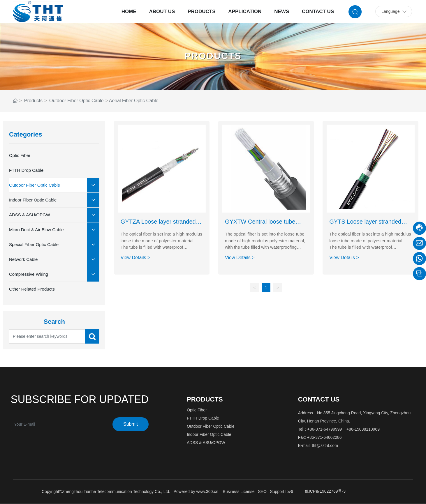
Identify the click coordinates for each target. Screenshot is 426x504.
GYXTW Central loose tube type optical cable (260, 225)
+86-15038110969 (363, 429)
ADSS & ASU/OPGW (206, 443)
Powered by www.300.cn (196, 491)
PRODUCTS (213, 56)
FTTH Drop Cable (203, 418)
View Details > (135, 258)
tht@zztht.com (325, 445)
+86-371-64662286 (324, 437)
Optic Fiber (197, 410)
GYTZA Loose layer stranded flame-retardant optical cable (158, 225)
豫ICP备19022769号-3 (325, 491)
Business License (239, 491)
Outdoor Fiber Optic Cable (76, 101)
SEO (262, 491)
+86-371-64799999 (325, 429)
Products (33, 101)
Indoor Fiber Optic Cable (209, 434)
